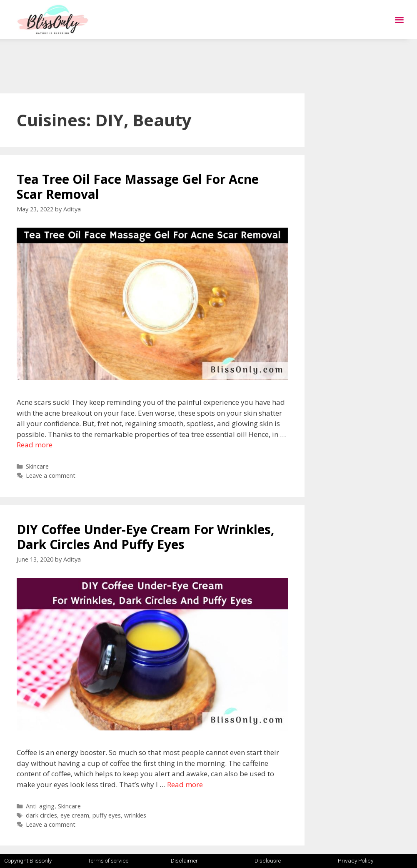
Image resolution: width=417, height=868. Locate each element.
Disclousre (268, 860)
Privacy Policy (356, 860)
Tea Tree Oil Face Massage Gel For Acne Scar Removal (138, 187)
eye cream (75, 815)
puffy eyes (107, 815)
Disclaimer (184, 860)
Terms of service (108, 860)
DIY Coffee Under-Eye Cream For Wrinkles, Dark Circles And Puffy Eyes (146, 537)
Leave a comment (51, 475)
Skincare (37, 466)
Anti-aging (40, 806)
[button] (399, 20)
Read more (35, 445)
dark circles (41, 815)
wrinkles (135, 815)
